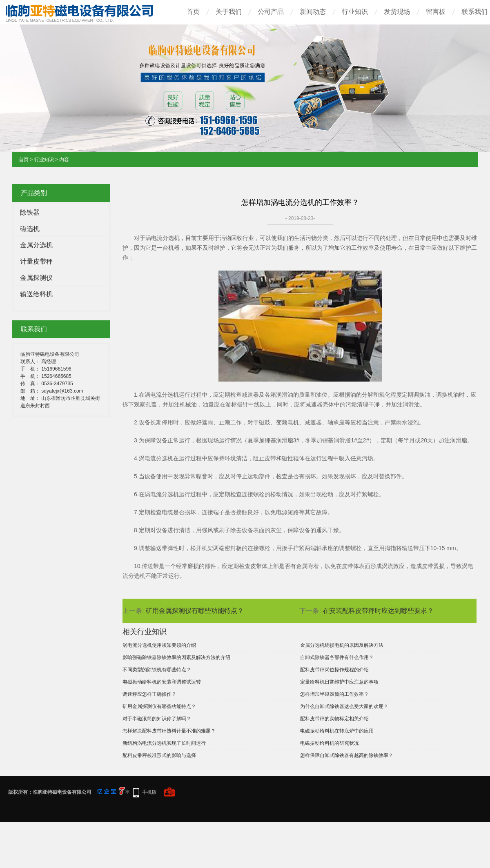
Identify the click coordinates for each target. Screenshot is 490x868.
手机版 (149, 792)
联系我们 (474, 12)
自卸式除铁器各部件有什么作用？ (337, 657)
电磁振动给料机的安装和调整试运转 (162, 682)
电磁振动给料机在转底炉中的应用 (337, 731)
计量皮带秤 (36, 261)
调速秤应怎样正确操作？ (149, 694)
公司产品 (271, 12)
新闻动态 (313, 12)
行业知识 (355, 12)
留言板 (436, 12)
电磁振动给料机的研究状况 (330, 743)
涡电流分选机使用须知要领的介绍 (159, 645)
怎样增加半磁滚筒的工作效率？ (334, 694)
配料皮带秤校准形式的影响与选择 (159, 755)
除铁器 (30, 212)
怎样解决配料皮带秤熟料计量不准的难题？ (169, 731)
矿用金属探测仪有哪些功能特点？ (195, 611)
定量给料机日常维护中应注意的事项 (339, 682)
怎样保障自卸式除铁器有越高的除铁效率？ (347, 755)
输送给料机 (36, 294)
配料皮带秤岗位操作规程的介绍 (334, 670)
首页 (193, 12)
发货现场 (397, 12)
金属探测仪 (36, 278)
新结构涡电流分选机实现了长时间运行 (164, 743)
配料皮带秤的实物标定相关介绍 (334, 719)
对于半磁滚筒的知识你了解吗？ (157, 719)
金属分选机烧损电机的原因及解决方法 (342, 645)
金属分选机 (36, 245)
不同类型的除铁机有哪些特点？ (157, 670)
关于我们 (229, 12)
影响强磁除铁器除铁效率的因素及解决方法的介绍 (176, 657)
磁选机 (30, 229)
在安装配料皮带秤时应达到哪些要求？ (378, 611)
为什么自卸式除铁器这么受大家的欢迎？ (344, 706)
